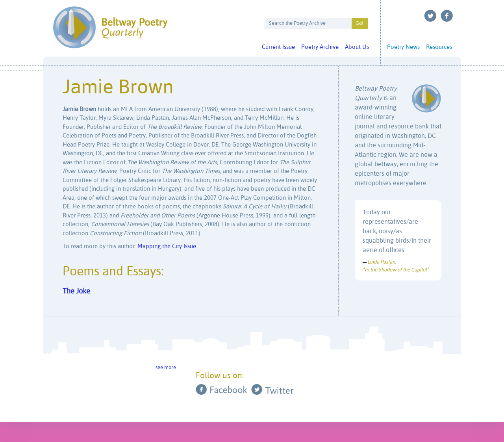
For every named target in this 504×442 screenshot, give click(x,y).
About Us (357, 47)
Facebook (447, 16)
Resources (439, 47)
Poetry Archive (320, 47)
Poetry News (403, 47)
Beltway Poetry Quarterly (110, 27)
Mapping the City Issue (167, 246)
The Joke (76, 292)
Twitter (430, 16)
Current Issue (278, 47)
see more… (167, 368)
